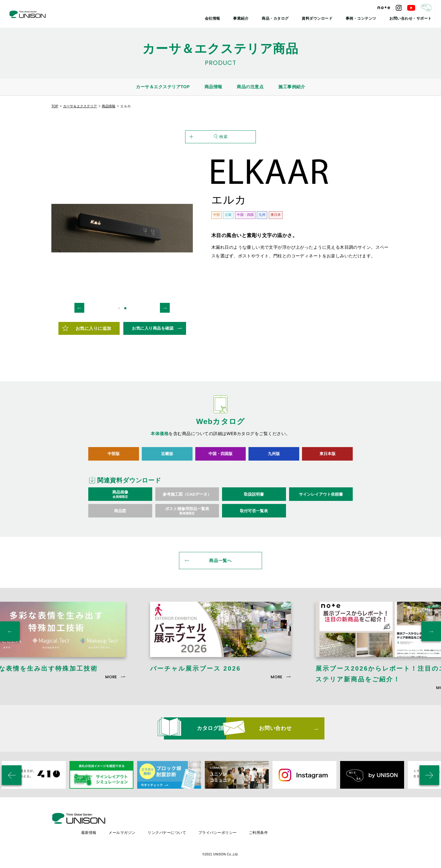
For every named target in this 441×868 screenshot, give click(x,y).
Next (165, 312)
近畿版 (167, 458)
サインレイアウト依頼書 (321, 498)
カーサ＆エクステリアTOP (163, 87)
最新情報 (143, 824)
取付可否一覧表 (254, 515)
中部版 (114, 458)
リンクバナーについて (221, 824)
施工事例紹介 (292, 87)
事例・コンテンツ (366, 18)
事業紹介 (253, 18)
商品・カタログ (286, 18)
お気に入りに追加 (93, 332)
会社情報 (226, 18)
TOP (55, 106)
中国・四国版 (220, 458)
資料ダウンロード (325, 18)
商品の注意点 (250, 87)
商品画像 (120, 498)
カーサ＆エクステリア (80, 106)
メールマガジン (176, 824)
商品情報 (213, 87)
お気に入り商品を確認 (153, 332)
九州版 (274, 458)
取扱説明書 (254, 498)
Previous (79, 312)
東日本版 (328, 458)
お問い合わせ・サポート (412, 18)
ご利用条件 (313, 824)
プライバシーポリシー (272, 824)
